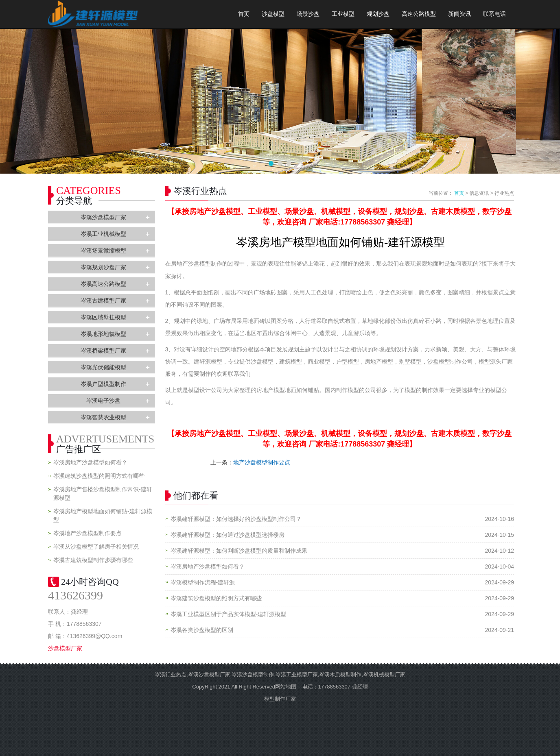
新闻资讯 (459, 14)
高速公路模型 (419, 14)
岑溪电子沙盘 (103, 401)
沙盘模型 (273, 14)
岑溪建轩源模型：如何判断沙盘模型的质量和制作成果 (239, 551)
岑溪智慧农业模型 (103, 417)
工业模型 (343, 14)
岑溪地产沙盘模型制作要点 (87, 533)
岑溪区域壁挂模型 (103, 317)
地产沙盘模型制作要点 (262, 462)
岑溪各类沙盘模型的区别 (202, 630)
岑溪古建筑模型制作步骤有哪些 (93, 560)
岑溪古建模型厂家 (103, 301)
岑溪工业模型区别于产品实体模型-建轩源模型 (229, 614)
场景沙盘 (308, 14)
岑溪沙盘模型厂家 (103, 217)
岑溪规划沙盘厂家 (103, 267)
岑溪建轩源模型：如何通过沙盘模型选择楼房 (227, 535)
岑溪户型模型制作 (103, 384)
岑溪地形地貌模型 (103, 334)
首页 (244, 14)
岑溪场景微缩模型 (103, 251)
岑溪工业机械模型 (103, 234)
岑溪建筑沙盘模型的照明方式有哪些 (216, 598)
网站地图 (286, 687)
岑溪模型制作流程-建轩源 (203, 582)
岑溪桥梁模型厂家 (103, 351)
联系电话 (494, 14)
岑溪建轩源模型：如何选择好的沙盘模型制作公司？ (236, 519)
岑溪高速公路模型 (103, 284)
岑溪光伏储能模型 (103, 367)
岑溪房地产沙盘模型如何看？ (208, 566)
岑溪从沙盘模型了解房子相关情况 (96, 547)
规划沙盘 (378, 14)
